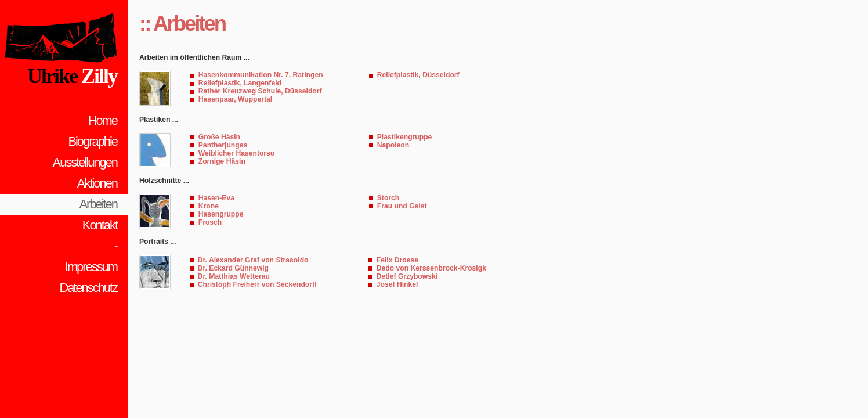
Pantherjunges (223, 145)
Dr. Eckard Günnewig (233, 268)
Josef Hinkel (397, 284)
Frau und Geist (402, 206)
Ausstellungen (85, 162)
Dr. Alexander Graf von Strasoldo (253, 260)
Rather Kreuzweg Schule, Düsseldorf (260, 91)
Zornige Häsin (222, 161)
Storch (388, 198)
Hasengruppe (221, 214)
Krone (209, 206)
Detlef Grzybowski (407, 276)
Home (103, 120)
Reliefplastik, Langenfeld (240, 83)
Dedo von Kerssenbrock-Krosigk (431, 268)
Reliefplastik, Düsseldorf (418, 75)
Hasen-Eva (216, 198)
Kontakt (100, 225)
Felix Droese (397, 260)
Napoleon (393, 145)
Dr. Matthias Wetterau (234, 276)
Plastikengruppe (405, 137)
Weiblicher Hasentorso (237, 153)
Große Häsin (219, 137)
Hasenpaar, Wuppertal (235, 99)
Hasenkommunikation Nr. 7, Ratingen (261, 75)
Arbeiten (98, 204)
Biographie (93, 141)
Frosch (210, 222)
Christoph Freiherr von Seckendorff (257, 284)
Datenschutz (88, 288)
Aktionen (97, 183)
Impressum (91, 267)
